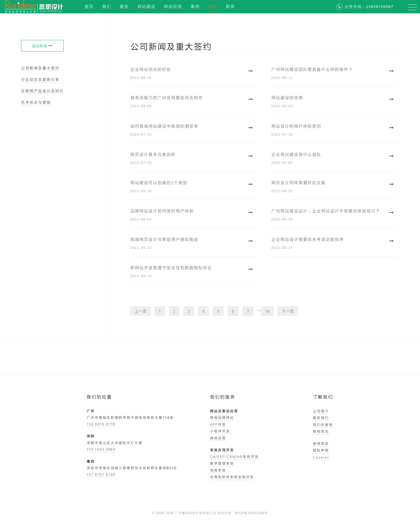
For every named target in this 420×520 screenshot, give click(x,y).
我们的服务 (223, 397)
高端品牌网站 (222, 417)
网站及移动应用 (224, 411)
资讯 (213, 7)
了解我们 (323, 397)
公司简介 (321, 411)
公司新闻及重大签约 (40, 68)
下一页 (288, 311)
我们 (107, 7)
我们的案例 (323, 425)
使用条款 (321, 444)
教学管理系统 (222, 463)
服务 (124, 7)
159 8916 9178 (101, 424)
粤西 (91, 461)
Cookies (321, 457)
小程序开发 (220, 431)
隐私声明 (321, 450)
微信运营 (218, 438)
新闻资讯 (321, 431)
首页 (89, 7)
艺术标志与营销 (36, 102)
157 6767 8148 (101, 474)
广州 (91, 411)
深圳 (91, 436)
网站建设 (146, 7)
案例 (195, 7)
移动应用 (173, 7)
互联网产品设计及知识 (42, 91)
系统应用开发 (222, 450)
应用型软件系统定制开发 (232, 477)
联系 (230, 7)
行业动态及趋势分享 (40, 79)
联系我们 (321, 418)
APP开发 (218, 424)
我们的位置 (99, 397)
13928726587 (380, 7)
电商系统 (218, 470)
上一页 (141, 311)
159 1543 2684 (101, 449)
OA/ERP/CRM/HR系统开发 (234, 457)
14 (267, 311)
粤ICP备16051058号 (251, 513)
